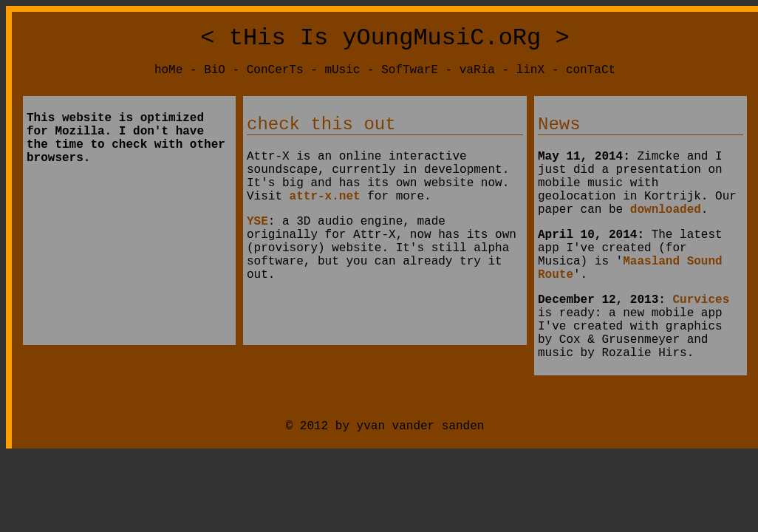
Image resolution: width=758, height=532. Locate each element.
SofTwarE (410, 76)
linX (530, 76)
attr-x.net (325, 219)
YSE (257, 247)
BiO (215, 76)
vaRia (477, 76)
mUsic (342, 76)
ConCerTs (275, 76)
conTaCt (591, 76)
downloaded (666, 235)
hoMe (168, 76)
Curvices (701, 340)
